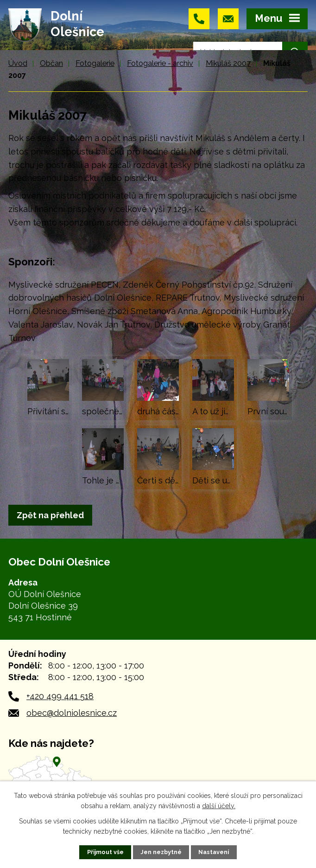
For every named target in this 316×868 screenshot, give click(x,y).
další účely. (219, 806)
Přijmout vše (105, 852)
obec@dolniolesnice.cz (72, 713)
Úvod (18, 63)
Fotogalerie (95, 63)
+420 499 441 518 (60, 696)
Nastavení (214, 852)
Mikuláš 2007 (228, 63)
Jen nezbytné (161, 852)
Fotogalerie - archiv (160, 63)
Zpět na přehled (50, 515)
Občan (51, 63)
